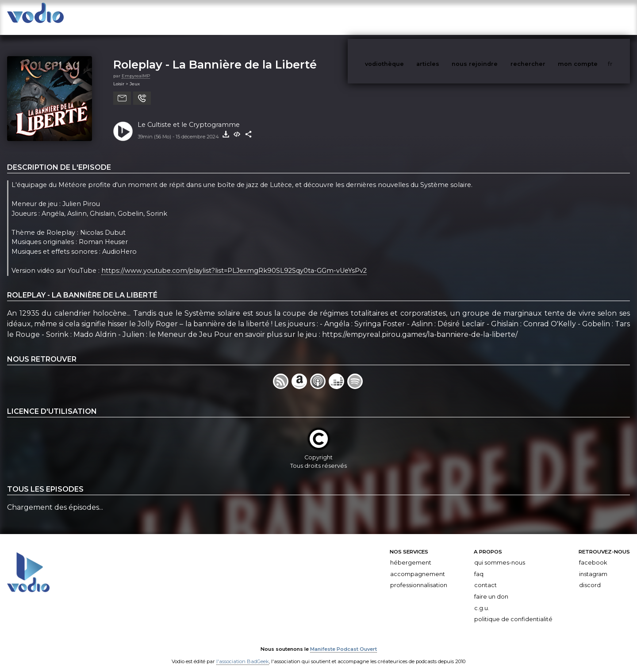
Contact (485, 576)
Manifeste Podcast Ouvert (343, 640)
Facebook (593, 554)
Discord (590, 576)
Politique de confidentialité (513, 610)
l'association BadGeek (243, 653)
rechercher (544, 17)
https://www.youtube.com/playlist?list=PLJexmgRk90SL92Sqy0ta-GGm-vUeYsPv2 (234, 262)
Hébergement (411, 554)
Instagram (593, 565)
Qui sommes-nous (500, 554)
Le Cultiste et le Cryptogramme (189, 116)
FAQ (479, 565)
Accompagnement (418, 565)
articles (448, 17)
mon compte (592, 17)
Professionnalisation (419, 576)
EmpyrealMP (136, 67)
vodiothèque (406, 17)
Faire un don (491, 588)
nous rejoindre (493, 17)
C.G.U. (482, 599)
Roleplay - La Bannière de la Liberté (215, 55)
